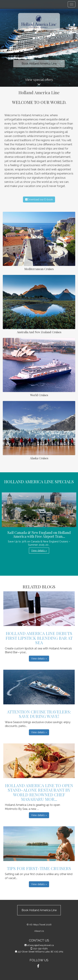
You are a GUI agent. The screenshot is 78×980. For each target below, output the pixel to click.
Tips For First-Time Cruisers (39, 868)
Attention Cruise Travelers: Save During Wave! (39, 714)
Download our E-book (39, 199)
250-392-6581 (40, 949)
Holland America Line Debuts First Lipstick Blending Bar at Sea (39, 638)
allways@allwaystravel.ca (40, 945)
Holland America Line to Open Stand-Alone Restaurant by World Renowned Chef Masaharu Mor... (39, 792)
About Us (39, 931)
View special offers (39, 82)
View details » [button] (39, 551)
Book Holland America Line (39, 64)
